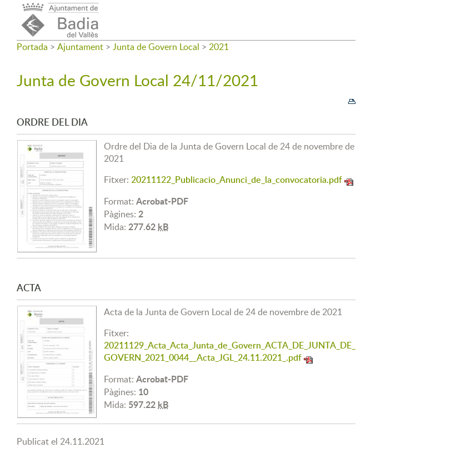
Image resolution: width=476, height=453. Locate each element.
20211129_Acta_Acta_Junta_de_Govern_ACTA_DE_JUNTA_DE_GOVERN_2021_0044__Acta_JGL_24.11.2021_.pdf (230, 351)
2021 (219, 47)
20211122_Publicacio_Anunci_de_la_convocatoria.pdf (237, 180)
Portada (32, 47)
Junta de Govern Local (156, 47)
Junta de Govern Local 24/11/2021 (137, 80)
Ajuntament (80, 47)
